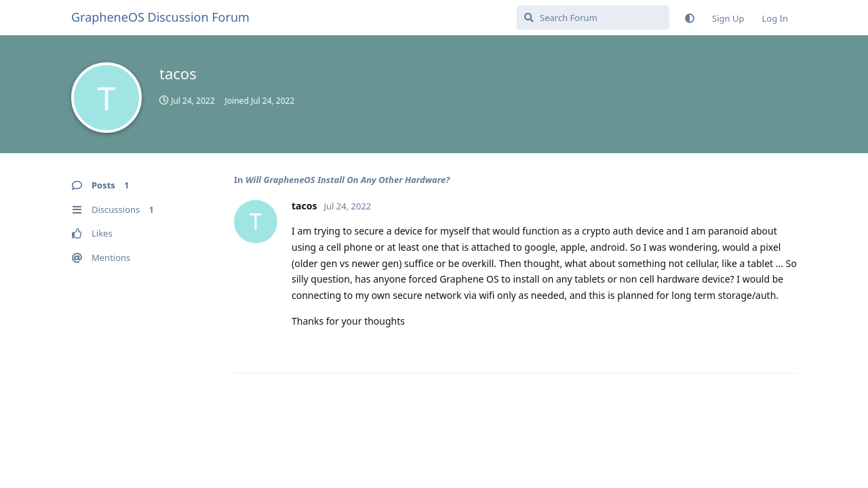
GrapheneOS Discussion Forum (160, 17)
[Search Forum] (593, 18)
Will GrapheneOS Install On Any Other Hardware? (348, 180)
